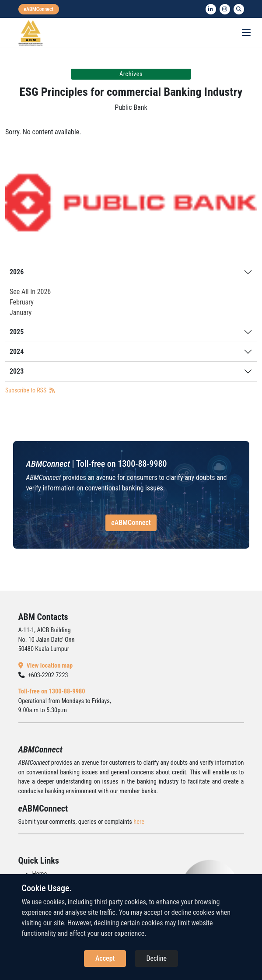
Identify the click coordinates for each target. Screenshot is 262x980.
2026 (17, 272)
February (22, 302)
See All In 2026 (30, 292)
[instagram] (225, 9)
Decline (156, 958)
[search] (239, 9)
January (21, 313)
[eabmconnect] (39, 9)
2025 (17, 332)
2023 (17, 371)
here (139, 822)
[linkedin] (211, 9)
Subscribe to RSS (30, 390)
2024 (17, 352)
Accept (105, 958)
